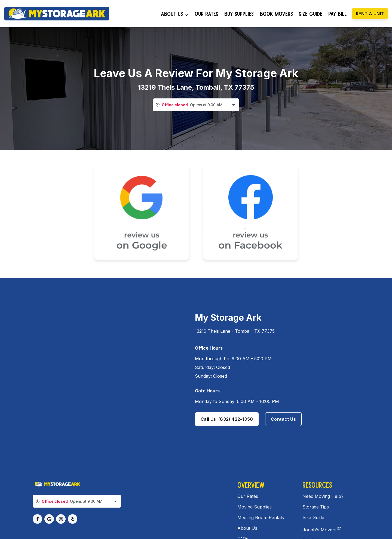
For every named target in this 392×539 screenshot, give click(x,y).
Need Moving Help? (323, 496)
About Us (247, 528)
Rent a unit (370, 14)
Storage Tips (316, 507)
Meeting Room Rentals (261, 517)
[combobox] (196, 105)
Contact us (283, 419)
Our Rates (248, 496)
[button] (37, 519)
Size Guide (313, 517)
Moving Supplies (255, 507)
